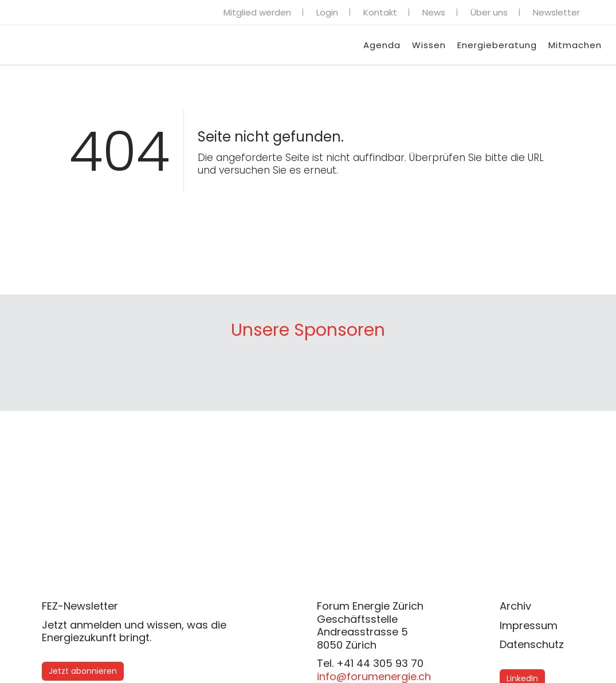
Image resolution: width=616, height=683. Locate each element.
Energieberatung (497, 45)
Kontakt (380, 12)
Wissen (429, 45)
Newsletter (556, 12)
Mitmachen (575, 45)
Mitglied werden (257, 12)
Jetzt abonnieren (83, 671)
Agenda (382, 45)
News (434, 12)
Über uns (489, 12)
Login (327, 12)
